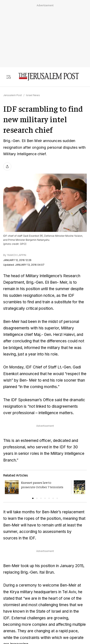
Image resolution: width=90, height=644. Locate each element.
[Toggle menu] (9, 77)
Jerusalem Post (13, 95)
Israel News (33, 95)
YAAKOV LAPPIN (17, 255)
